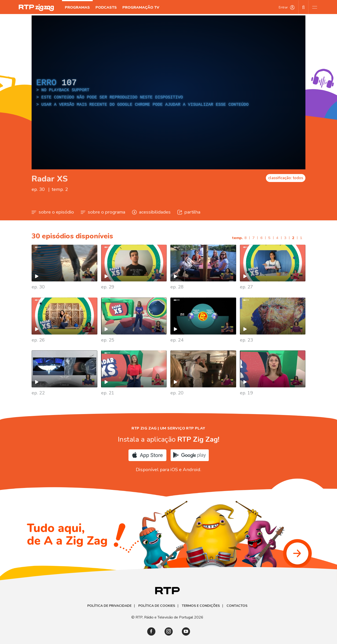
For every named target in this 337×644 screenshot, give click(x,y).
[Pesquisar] (304, 7)
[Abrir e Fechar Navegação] (315, 7)
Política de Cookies (157, 606)
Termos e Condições (201, 606)
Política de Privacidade (109, 606)
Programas (77, 7)
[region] (168, 92)
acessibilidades (151, 212)
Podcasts (106, 7)
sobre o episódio (53, 212)
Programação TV (141, 7)
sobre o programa (103, 212)
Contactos (237, 606)
